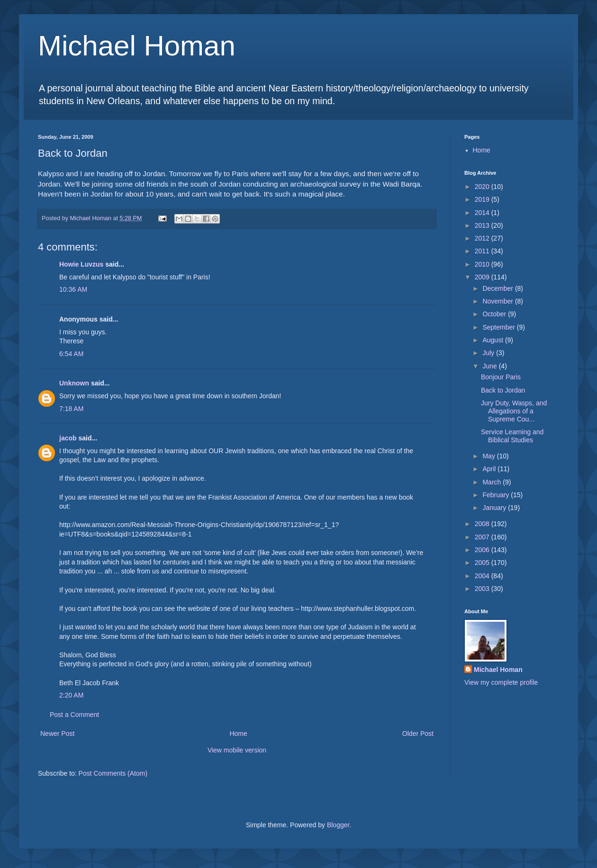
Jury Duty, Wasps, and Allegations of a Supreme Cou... (514, 411)
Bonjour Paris (501, 377)
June (490, 366)
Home (238, 734)
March (493, 482)
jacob (68, 438)
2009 (483, 277)
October (495, 314)
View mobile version (237, 750)
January (495, 508)
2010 (483, 264)
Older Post (418, 734)
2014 (483, 213)
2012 (483, 238)
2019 (483, 199)
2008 (483, 524)
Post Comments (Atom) (113, 773)
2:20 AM (71, 695)
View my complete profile (501, 682)
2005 (483, 563)
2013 (483, 225)
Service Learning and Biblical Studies (512, 436)
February (497, 495)
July (489, 353)
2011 (483, 251)
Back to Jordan (503, 390)
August (493, 340)
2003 (483, 589)
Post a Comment (74, 715)
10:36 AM (73, 289)
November (498, 301)
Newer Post (57, 734)
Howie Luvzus (81, 264)
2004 (483, 576)
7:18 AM (71, 409)
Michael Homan (137, 46)
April (490, 469)
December (498, 288)
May (489, 456)
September (499, 327)
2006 (483, 550)
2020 (483, 187)
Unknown (74, 383)
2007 (483, 537)
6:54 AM (71, 354)
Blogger (338, 825)
